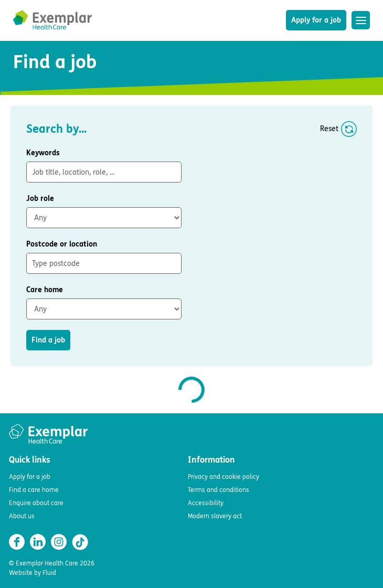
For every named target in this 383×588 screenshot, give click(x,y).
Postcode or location (62, 244)
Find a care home (34, 490)
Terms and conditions (219, 490)
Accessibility (206, 503)
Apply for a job (316, 20)
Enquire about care (36, 503)
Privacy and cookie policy (224, 477)
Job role (40, 199)
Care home (45, 290)
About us (22, 516)
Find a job (48, 340)
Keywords (43, 153)
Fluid (49, 573)
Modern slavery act (215, 516)
